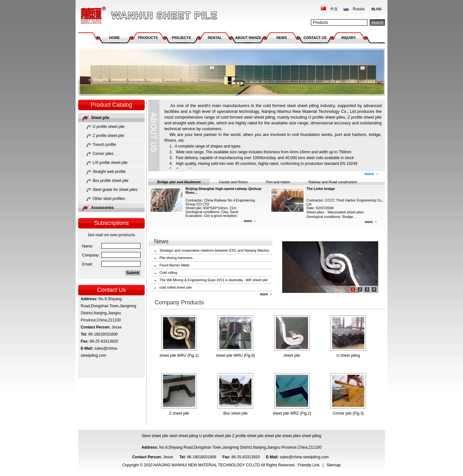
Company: (91, 255)
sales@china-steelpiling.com (305, 457)
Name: (88, 246)
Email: (87, 264)
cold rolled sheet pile (176, 287)
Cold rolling (168, 273)
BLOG (377, 9)
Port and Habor (278, 182)
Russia (359, 9)
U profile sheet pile (109, 127)
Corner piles (103, 154)
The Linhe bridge (321, 189)
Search (377, 22)
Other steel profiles (109, 199)
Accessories (102, 208)
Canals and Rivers (233, 182)
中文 (334, 9)
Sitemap (334, 465)
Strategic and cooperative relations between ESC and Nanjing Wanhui (214, 250)
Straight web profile (109, 172)
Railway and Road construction (333, 182)
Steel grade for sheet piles (115, 190)
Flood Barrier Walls (174, 265)
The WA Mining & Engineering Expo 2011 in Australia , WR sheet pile (214, 280)
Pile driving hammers (176, 258)
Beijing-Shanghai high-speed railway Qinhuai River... (223, 191)
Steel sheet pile (155, 436)
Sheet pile (100, 118)
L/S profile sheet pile (110, 163)
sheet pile (273, 436)
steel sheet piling (183, 436)
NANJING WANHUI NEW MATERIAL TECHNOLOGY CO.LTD (148, 15)
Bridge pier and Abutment (179, 182)
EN (343, 164)
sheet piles (291, 436)
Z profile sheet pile (108, 136)
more (369, 174)
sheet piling (312, 436)
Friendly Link (309, 465)
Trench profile (104, 145)
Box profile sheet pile (110, 181)
